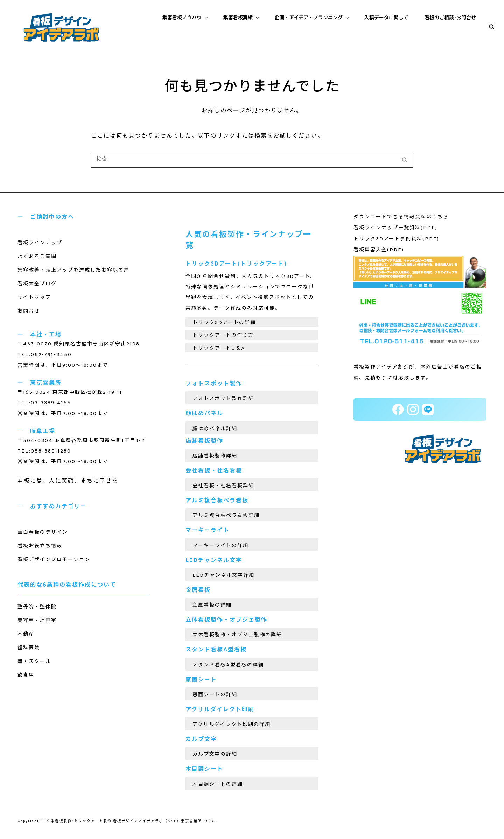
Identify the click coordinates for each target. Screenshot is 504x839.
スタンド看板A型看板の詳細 (228, 665)
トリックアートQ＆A (219, 348)
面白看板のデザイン (43, 533)
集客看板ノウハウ (186, 18)
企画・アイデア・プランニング (312, 18)
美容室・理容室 (37, 621)
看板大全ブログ (37, 284)
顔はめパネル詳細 (215, 429)
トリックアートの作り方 (223, 335)
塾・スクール (34, 662)
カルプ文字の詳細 (215, 754)
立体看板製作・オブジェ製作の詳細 (237, 635)
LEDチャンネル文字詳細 (223, 576)
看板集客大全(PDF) (379, 250)
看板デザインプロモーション (54, 560)
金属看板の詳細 (212, 605)
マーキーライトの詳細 (220, 546)
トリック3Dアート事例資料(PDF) (396, 239)
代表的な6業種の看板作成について (67, 585)
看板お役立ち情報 (40, 546)
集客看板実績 (242, 18)
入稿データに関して (386, 18)
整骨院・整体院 (37, 607)
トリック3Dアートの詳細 (224, 323)
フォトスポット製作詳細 (223, 399)
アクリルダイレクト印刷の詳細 (232, 725)
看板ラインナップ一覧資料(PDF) (395, 228)
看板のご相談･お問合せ (450, 18)
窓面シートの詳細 (215, 695)
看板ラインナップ (40, 243)
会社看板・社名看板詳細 (223, 486)
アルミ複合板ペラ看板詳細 (226, 516)
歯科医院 (29, 648)
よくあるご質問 (37, 257)
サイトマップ (34, 298)
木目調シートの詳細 (218, 785)
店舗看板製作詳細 (215, 456)
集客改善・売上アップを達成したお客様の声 (73, 270)
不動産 (26, 634)
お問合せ (29, 311)
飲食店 (26, 675)
